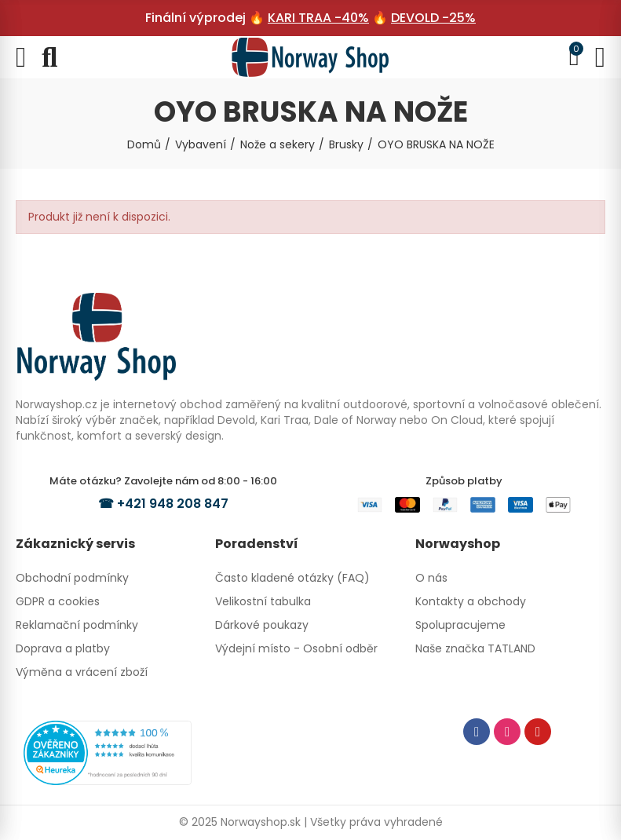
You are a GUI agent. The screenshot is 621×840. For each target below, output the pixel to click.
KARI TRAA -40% (318, 18)
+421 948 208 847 (173, 504)
